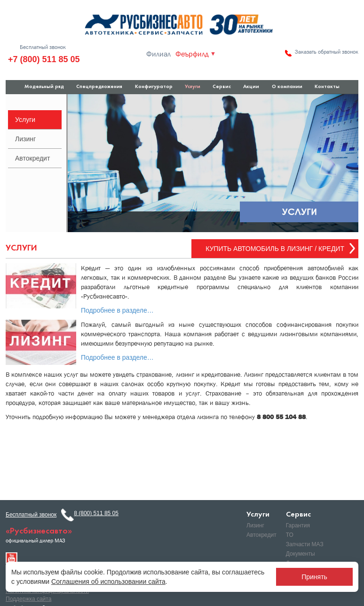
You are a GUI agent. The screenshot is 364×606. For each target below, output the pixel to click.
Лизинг (25, 139)
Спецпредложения (99, 87)
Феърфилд (192, 54)
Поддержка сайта (28, 599)
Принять (314, 577)
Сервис (222, 87)
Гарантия (298, 525)
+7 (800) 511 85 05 (44, 59)
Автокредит (32, 158)
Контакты (327, 87)
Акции (251, 87)
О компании (287, 87)
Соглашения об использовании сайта (108, 582)
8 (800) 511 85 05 (96, 513)
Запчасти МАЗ (305, 544)
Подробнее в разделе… (117, 310)
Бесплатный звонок (43, 47)
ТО (290, 535)
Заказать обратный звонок (327, 52)
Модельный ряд (44, 87)
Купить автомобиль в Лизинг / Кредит (275, 249)
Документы (301, 554)
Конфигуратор (154, 87)
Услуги (193, 87)
